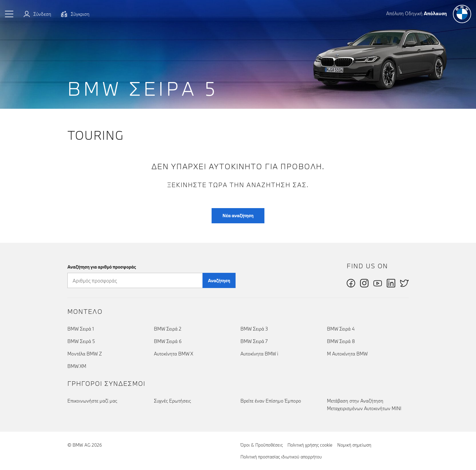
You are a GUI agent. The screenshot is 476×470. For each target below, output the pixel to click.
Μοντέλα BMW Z (85, 354)
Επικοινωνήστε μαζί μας (92, 401)
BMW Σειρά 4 (341, 329)
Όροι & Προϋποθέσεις (262, 445)
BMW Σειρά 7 (254, 341)
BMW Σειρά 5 (81, 341)
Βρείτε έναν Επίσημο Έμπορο (271, 401)
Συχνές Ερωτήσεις (172, 401)
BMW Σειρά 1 (81, 329)
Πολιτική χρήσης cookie (310, 445)
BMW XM (77, 366)
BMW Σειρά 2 (168, 329)
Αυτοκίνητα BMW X (173, 354)
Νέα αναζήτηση (238, 216)
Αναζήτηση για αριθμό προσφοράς (102, 267)
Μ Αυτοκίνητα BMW (347, 354)
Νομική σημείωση (354, 445)
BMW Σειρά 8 (341, 341)
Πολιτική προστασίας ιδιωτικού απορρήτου (281, 457)
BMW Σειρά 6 (168, 341)
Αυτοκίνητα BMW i (259, 354)
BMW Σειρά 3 (254, 329)
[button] (9, 14)
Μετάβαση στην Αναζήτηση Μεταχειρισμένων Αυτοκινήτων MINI (364, 405)
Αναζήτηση (219, 281)
